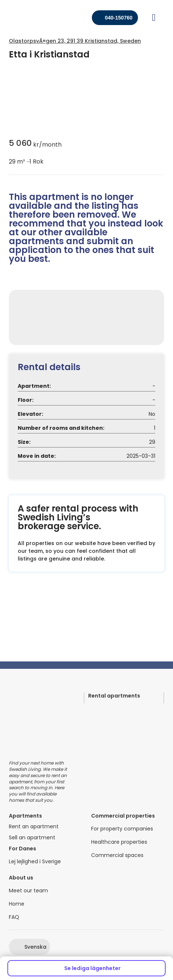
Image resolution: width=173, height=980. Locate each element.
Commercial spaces (117, 855)
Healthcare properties (119, 842)
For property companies (122, 829)
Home (17, 904)
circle (27, 162)
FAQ (14, 917)
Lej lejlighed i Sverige (35, 862)
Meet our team (28, 891)
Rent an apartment (34, 827)
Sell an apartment (32, 838)
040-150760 (119, 18)
